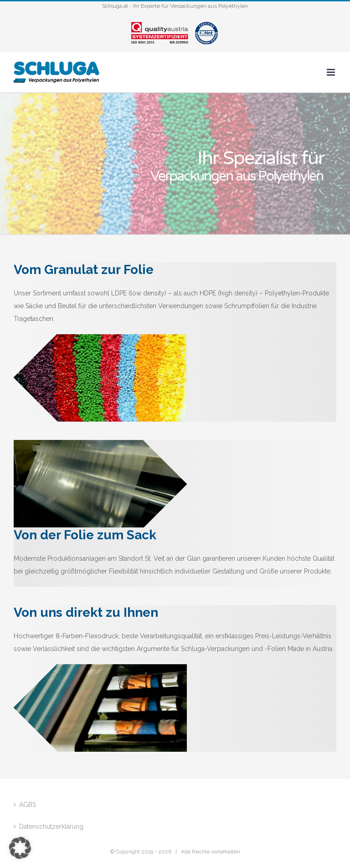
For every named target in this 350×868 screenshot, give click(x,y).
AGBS (28, 805)
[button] (20, 848)
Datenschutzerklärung (51, 827)
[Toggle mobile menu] (332, 72)
